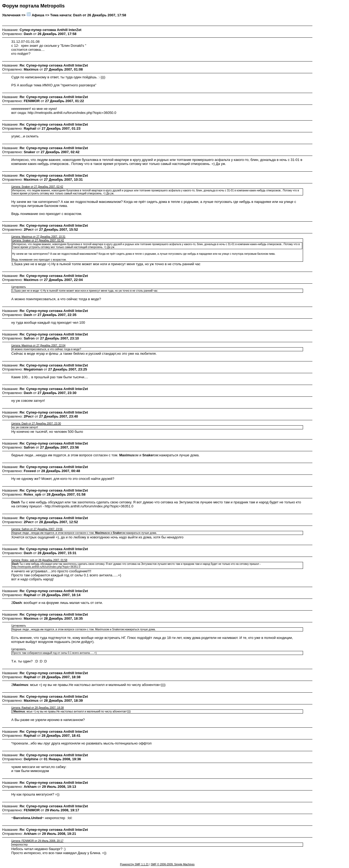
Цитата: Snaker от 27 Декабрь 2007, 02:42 (37, 187)
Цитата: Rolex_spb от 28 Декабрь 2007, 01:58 (39, 560)
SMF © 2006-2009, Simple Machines (173, 864)
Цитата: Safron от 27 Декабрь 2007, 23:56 (37, 529)
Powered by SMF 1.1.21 (134, 864)
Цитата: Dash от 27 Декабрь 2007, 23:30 (36, 424)
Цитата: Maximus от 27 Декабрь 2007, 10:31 (38, 237)
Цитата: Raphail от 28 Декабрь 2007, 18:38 (37, 708)
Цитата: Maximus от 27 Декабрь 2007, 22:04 (38, 346)
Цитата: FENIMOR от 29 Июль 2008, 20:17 (37, 841)
